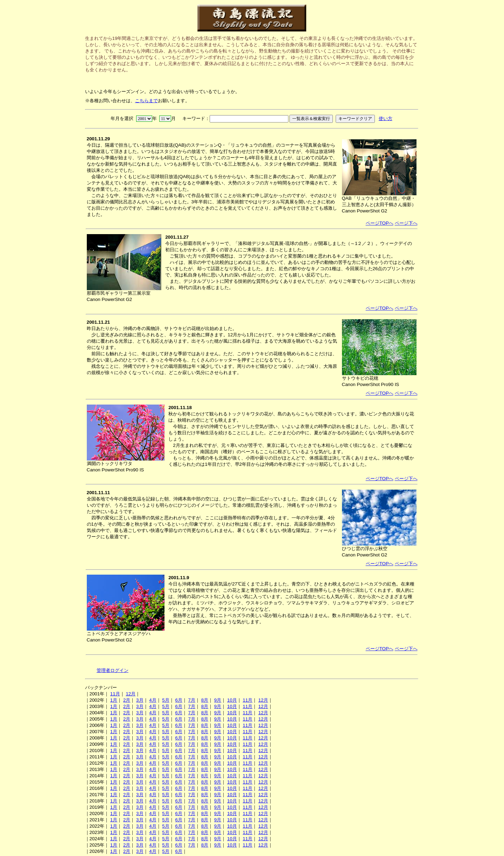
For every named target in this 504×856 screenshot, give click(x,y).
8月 (205, 700)
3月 (140, 700)
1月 (114, 700)
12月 (131, 694)
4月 (153, 700)
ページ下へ (406, 223)
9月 (218, 700)
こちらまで (146, 101)
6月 (178, 700)
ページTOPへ (380, 223)
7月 (192, 700)
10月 (232, 700)
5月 (166, 700)
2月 (127, 700)
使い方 (386, 118)
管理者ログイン (113, 670)
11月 (115, 694)
